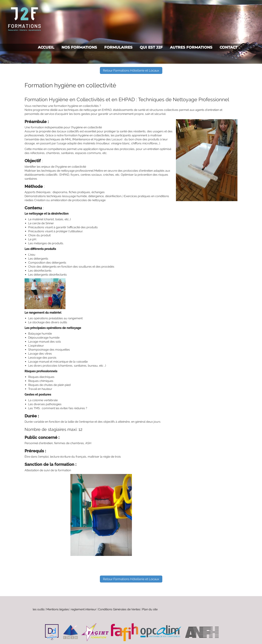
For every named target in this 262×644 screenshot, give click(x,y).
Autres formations (191, 47)
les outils (39, 609)
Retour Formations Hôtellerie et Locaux (131, 70)
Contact (229, 47)
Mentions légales (58, 609)
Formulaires (118, 47)
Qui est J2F (151, 47)
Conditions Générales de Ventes (119, 609)
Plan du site (150, 609)
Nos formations (79, 47)
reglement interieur (84, 609)
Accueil (46, 47)
